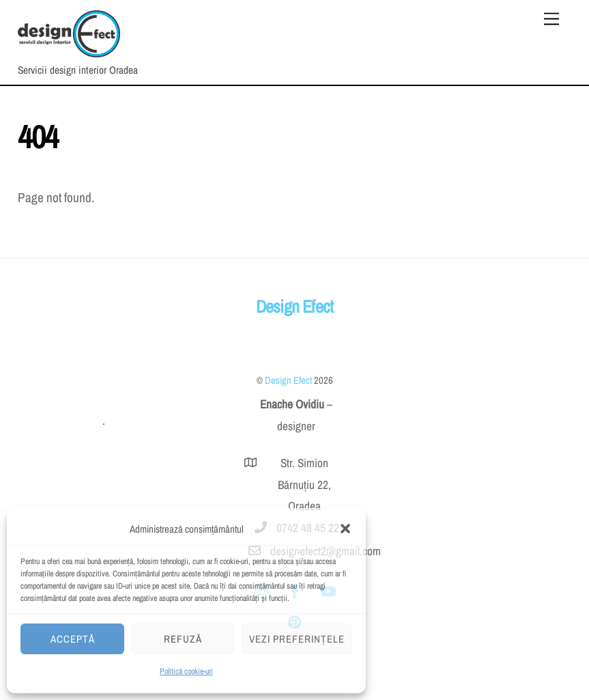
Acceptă (73, 639)
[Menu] (551, 19)
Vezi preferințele (297, 639)
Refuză (183, 639)
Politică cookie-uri (186, 671)
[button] (345, 529)
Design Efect (288, 380)
